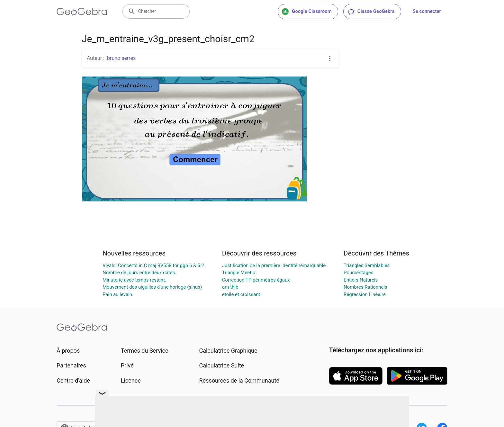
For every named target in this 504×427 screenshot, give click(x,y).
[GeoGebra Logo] (82, 12)
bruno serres (121, 58)
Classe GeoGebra (371, 12)
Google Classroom (307, 12)
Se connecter (427, 11)
